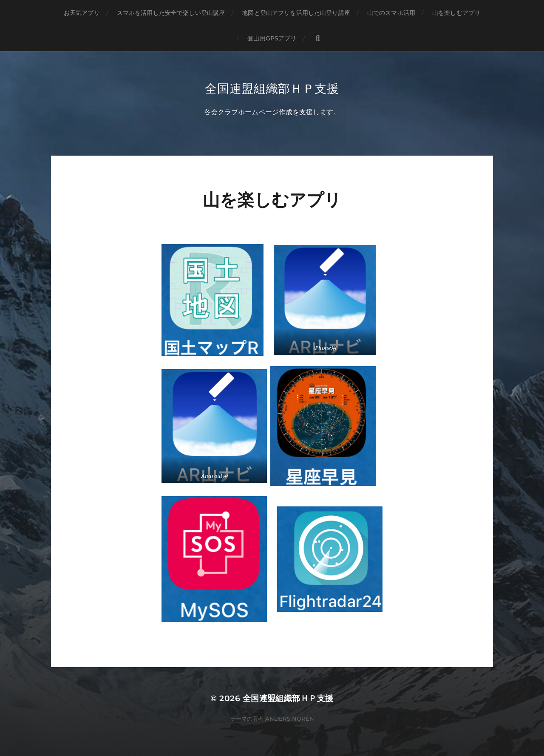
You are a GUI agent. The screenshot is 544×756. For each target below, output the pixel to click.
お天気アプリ (82, 13)
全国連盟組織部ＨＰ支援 (272, 88)
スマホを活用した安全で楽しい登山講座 (171, 13)
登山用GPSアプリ (272, 38)
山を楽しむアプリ (456, 13)
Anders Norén (290, 719)
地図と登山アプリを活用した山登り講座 (296, 13)
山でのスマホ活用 (391, 13)
